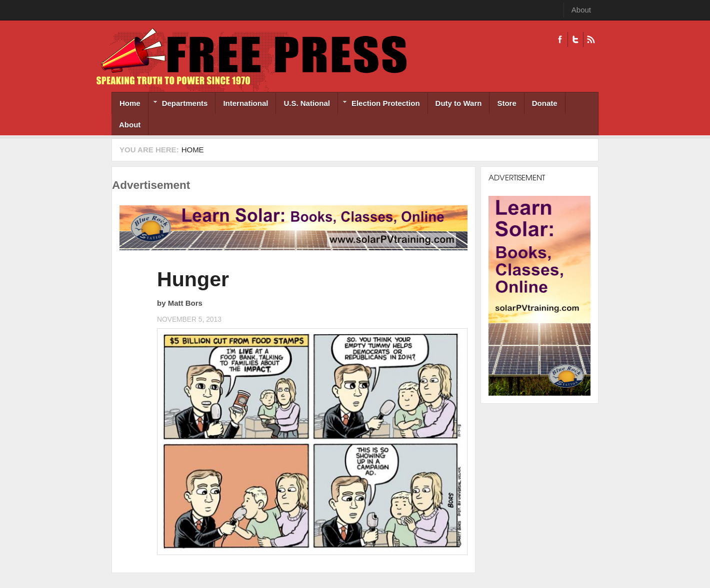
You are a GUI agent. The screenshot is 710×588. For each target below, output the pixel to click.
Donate (545, 103)
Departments (178, 104)
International (245, 103)
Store (506, 103)
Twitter (575, 39)
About (581, 10)
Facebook (560, 39)
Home (130, 103)
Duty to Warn (459, 103)
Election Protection (379, 104)
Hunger (193, 279)
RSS (591, 39)
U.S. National (307, 103)
